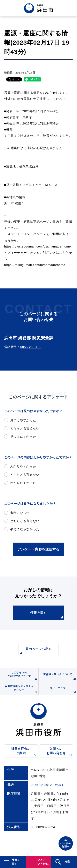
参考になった (20, 513)
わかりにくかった (23, 483)
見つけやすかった (23, 420)
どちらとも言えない (25, 428)
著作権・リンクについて (60, 677)
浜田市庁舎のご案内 (25, 752)
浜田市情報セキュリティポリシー (21, 690)
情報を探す (47, 615)
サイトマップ (63, 691)
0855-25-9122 (31, 347)
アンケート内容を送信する (38, 549)
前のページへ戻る (35, 651)
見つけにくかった (23, 437)
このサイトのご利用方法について (23, 676)
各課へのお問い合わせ (60, 752)
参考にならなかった (25, 529)
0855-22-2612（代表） (48, 785)
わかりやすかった (23, 466)
